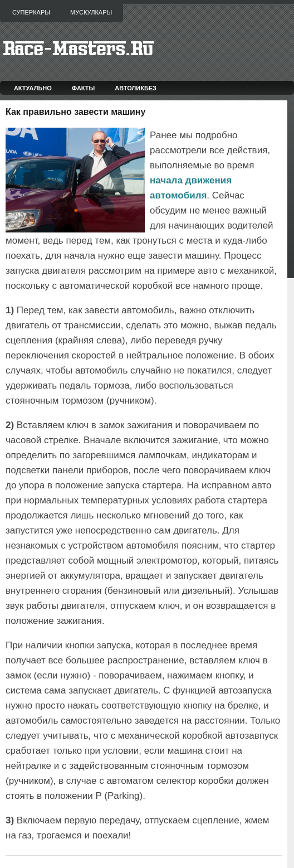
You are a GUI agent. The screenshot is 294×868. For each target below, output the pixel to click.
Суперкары (31, 12)
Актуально (33, 88)
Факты (84, 88)
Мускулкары (91, 12)
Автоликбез (136, 88)
